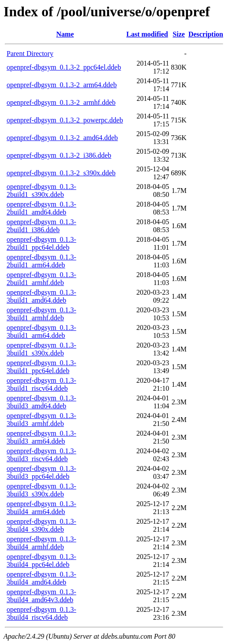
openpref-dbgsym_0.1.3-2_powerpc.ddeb (65, 120)
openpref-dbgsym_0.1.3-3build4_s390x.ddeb (41, 525)
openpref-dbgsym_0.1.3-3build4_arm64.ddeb (41, 508)
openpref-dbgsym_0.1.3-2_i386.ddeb (59, 155)
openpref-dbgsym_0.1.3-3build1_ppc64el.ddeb (41, 367)
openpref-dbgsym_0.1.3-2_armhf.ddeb (61, 102)
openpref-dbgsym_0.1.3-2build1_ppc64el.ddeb (41, 243)
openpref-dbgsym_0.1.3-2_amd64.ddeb (62, 138)
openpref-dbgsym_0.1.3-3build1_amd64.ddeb (41, 296)
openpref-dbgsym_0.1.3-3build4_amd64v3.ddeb (41, 596)
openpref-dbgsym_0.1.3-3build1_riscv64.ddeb (41, 384)
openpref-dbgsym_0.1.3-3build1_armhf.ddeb (41, 314)
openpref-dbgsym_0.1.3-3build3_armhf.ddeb (41, 420)
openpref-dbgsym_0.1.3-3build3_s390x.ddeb (41, 490)
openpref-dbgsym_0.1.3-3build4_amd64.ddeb (41, 578)
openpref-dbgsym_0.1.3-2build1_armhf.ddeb (41, 279)
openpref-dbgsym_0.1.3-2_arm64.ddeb (62, 85)
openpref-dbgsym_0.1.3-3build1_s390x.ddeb (41, 349)
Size (179, 34)
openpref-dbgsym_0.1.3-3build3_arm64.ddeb (41, 437)
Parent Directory (30, 54)
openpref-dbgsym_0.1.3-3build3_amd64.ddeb (41, 402)
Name (65, 34)
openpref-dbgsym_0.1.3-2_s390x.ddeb (61, 173)
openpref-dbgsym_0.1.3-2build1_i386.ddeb (41, 226)
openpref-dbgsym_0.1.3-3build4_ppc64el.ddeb (41, 561)
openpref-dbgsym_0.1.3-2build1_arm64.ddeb (41, 261)
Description (206, 34)
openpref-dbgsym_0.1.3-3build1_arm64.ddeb (41, 331)
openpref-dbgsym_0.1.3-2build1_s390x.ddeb (41, 191)
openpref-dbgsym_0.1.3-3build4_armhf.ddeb (41, 543)
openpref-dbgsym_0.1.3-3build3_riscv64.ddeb (41, 455)
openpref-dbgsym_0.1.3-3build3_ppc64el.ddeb (41, 472)
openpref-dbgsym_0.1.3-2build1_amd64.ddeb (41, 208)
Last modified (147, 34)
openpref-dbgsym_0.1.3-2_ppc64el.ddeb (64, 67)
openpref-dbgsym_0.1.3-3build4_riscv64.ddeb (41, 613)
